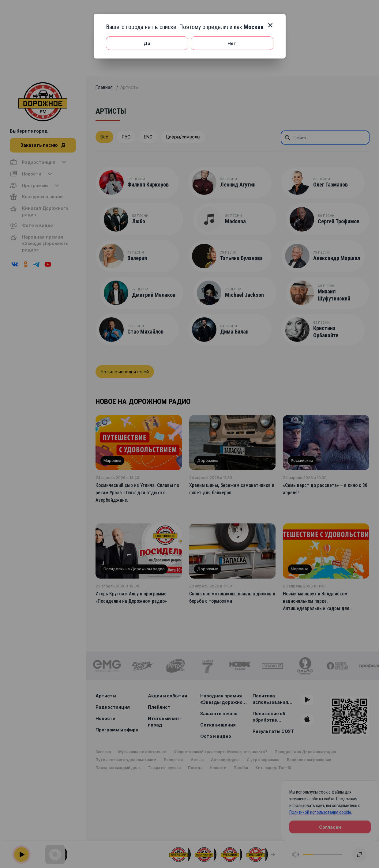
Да (147, 43)
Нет (232, 43)
